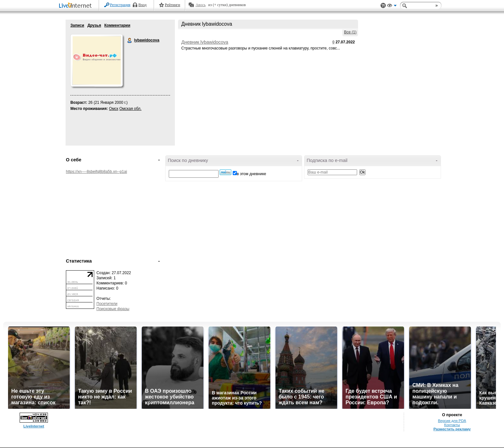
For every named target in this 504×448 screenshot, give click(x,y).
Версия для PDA (452, 421)
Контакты (452, 425)
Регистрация (120, 5)
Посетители (107, 304)
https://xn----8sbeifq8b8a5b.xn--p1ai (96, 172)
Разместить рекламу (452, 429)
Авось (200, 5)
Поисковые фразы (113, 309)
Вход (143, 5)
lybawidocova (130, 40)
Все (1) (350, 32)
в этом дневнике (252, 174)
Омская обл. (130, 109)
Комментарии (117, 25)
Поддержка (383, 6)
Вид (392, 6)
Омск (114, 109)
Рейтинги (173, 5)
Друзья (94, 25)
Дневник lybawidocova (205, 42)
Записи (77, 25)
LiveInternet (76, 6)
